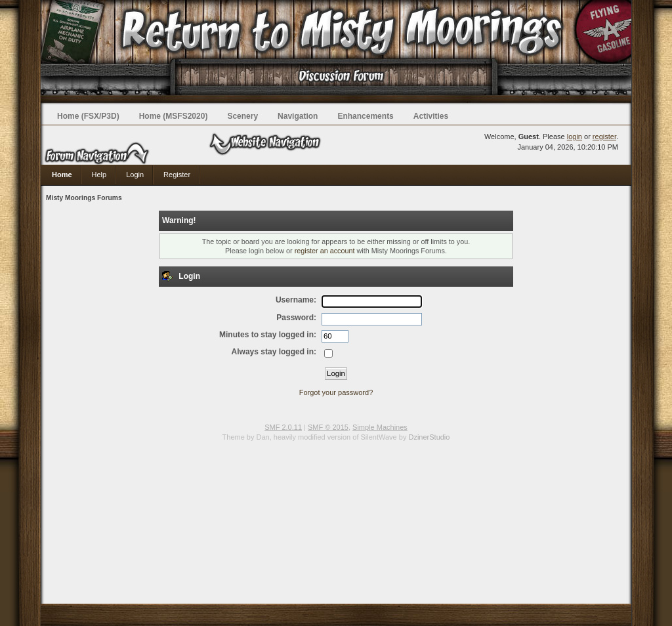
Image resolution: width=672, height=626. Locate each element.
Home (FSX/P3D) (88, 116)
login (575, 136)
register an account (325, 251)
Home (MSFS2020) (174, 116)
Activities (431, 116)
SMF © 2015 (328, 427)
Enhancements (365, 116)
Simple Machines (380, 427)
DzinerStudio (429, 437)
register (604, 136)
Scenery (242, 116)
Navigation (298, 116)
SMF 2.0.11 (283, 427)
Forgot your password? (336, 392)
